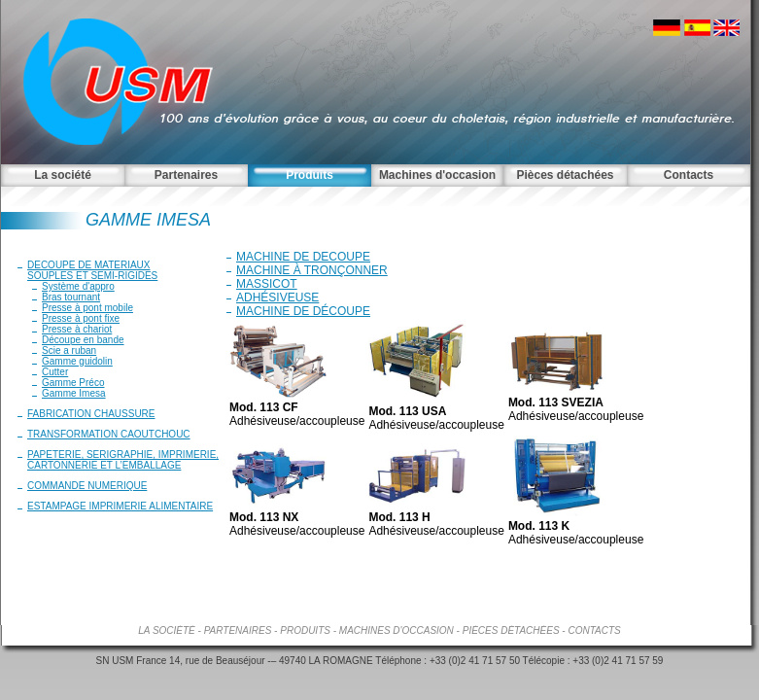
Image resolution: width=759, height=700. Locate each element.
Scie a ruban (69, 350)
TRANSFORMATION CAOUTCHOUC (109, 434)
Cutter (55, 372)
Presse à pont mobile (87, 308)
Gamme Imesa (74, 393)
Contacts (689, 175)
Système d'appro (78, 286)
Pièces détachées (565, 175)
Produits (310, 175)
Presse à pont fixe (81, 318)
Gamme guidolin (77, 361)
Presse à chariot (77, 329)
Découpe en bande (83, 340)
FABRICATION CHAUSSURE (91, 414)
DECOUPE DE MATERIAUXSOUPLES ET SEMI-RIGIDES (92, 270)
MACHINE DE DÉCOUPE (303, 311)
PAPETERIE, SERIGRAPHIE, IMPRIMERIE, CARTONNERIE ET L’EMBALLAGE (123, 460)
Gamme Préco (73, 383)
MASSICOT (267, 284)
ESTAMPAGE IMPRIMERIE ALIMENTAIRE (120, 506)
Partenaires (186, 175)
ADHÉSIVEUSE (277, 297)
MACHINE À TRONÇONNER (312, 270)
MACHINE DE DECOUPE (303, 257)
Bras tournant (71, 297)
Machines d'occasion (437, 175)
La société (63, 175)
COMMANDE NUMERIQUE (87, 486)
